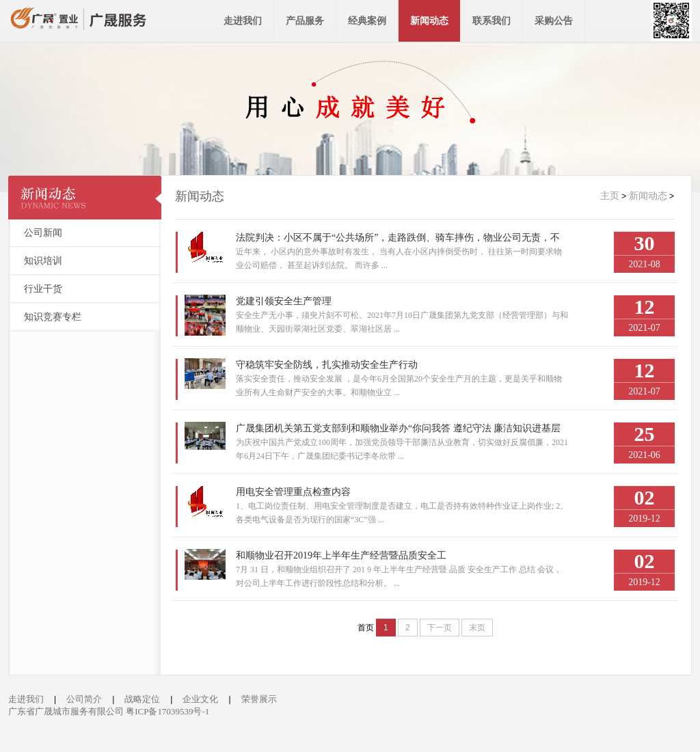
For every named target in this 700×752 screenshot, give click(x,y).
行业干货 (43, 289)
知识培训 (43, 261)
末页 (477, 628)
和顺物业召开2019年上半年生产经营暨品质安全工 (341, 555)
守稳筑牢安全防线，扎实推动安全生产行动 (327, 365)
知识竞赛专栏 (53, 317)
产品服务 (305, 21)
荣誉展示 (259, 699)
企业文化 (200, 699)
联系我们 (492, 21)
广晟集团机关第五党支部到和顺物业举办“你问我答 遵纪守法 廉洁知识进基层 (398, 428)
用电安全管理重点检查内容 (293, 492)
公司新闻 (43, 233)
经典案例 (367, 21)
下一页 (440, 628)
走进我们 (243, 21)
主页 (610, 196)
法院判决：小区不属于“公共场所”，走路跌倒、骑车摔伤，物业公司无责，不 (398, 238)
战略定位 (142, 699)
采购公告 (554, 21)
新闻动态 (429, 21)
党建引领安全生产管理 (284, 301)
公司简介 (84, 699)
